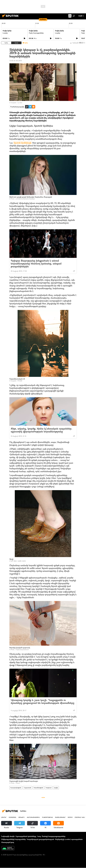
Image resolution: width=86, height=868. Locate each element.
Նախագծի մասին (8, 836)
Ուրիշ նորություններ (36, 33)
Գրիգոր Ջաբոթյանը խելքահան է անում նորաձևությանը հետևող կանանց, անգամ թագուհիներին (36, 264)
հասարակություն (16, 788)
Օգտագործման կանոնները (26, 836)
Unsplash (14, 103)
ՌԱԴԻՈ (70, 817)
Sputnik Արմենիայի (23, 143)
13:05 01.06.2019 (16, 61)
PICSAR (20, 381)
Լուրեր (5, 33)
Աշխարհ (21, 817)
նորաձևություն (38, 788)
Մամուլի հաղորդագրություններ (54, 836)
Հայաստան (27, 788)
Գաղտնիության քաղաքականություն (40, 839)
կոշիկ (56, 788)
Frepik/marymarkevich (22, 650)
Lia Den (20, 103)
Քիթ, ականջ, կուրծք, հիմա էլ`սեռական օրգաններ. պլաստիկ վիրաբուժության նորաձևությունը (41, 430)
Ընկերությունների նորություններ (13, 839)
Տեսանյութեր (60, 817)
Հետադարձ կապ (8, 842)
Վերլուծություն (33, 817)
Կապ (39, 836)
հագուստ (49, 788)
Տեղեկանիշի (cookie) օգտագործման (69, 839)
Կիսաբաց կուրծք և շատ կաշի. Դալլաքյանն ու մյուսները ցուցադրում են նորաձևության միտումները (43, 703)
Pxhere (18, 783)
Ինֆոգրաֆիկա (47, 817)
